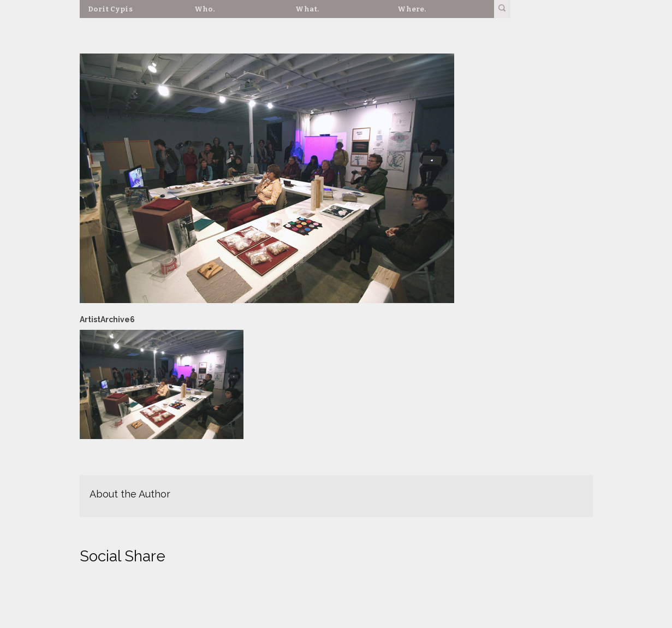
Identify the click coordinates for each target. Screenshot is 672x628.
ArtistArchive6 (107, 319)
